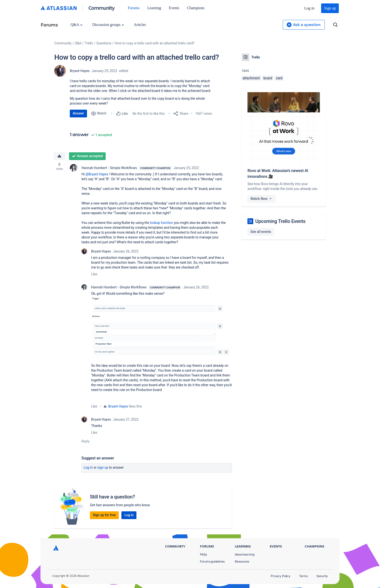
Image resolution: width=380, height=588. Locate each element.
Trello (89, 43)
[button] (162, 326)
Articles (140, 25)
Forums (134, 8)
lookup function (162, 223)
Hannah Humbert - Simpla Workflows (109, 168)
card (279, 78)
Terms (303, 576)
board (268, 78)
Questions (104, 43)
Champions (196, 8)
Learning (154, 8)
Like (94, 274)
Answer (78, 113)
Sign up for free (104, 515)
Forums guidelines (212, 561)
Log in (309, 8)
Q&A (76, 25)
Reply (86, 441)
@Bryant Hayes (97, 174)
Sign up (330, 8)
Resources (242, 561)
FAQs (203, 554)
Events (174, 8)
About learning (245, 554)
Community (102, 8)
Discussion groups (108, 25)
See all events (261, 232)
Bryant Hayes (80, 71)
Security (322, 576)
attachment (251, 78)
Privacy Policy (281, 576)
